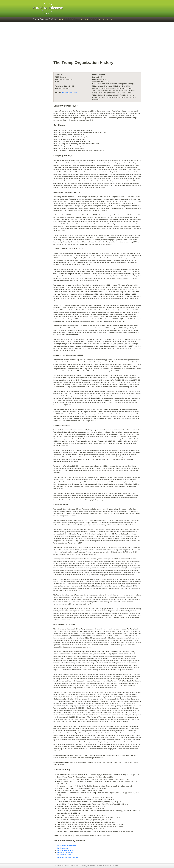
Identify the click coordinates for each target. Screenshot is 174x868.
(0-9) (60, 19)
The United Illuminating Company (68, 857)
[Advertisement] (97, 42)
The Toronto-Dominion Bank (66, 846)
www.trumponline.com (69, 93)
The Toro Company (63, 848)
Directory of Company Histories (91, 866)
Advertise (115, 866)
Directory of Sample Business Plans (67, 866)
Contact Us (107, 866)
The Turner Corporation (65, 853)
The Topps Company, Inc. (65, 850)
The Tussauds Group (64, 855)
